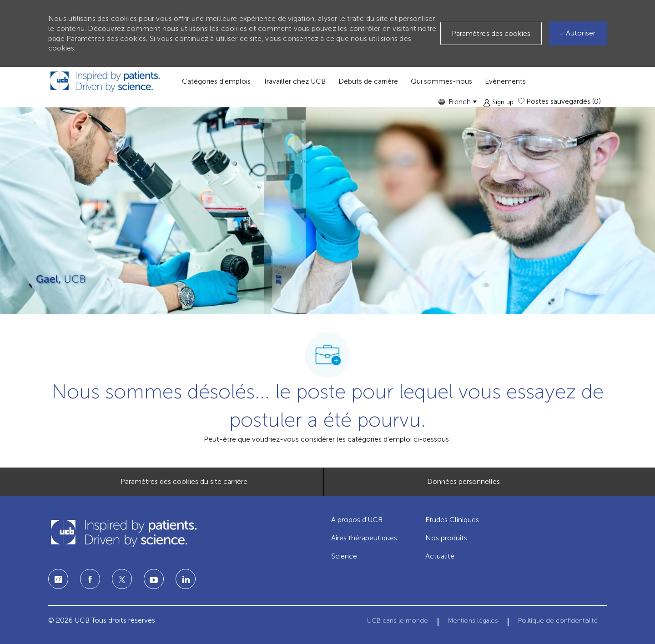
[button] (457, 102)
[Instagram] (58, 579)
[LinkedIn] (154, 579)
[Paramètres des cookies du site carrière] (184, 482)
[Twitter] (122, 579)
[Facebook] (90, 579)
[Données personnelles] (464, 482)
